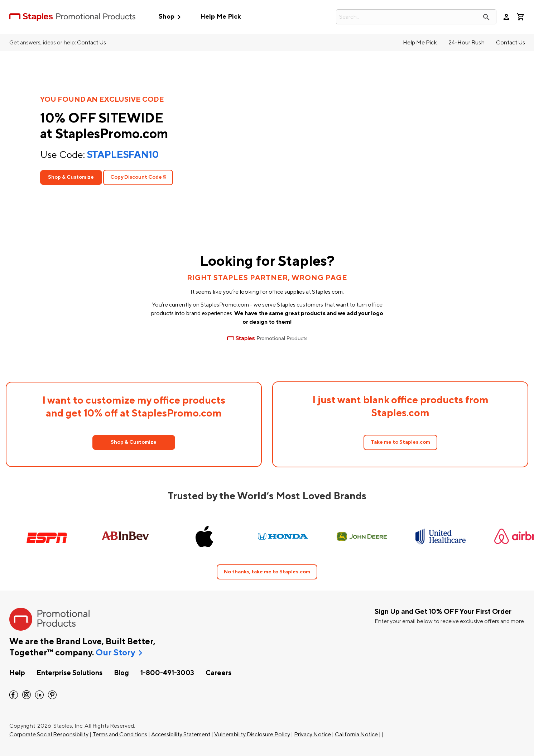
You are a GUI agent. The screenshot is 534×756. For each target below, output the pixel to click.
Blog (121, 673)
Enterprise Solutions (69, 673)
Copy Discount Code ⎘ (138, 177)
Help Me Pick (220, 17)
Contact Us (92, 43)
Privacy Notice (312, 735)
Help (17, 673)
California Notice (356, 735)
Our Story (115, 653)
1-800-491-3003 (167, 673)
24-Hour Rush (466, 43)
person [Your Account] (506, 17)
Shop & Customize (71, 177)
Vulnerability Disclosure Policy (252, 735)
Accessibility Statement (181, 735)
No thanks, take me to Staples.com (267, 572)
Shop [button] (171, 17)
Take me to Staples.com (400, 442)
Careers (218, 673)
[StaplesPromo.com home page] (72, 17)
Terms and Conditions (120, 735)
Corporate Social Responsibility (49, 735)
